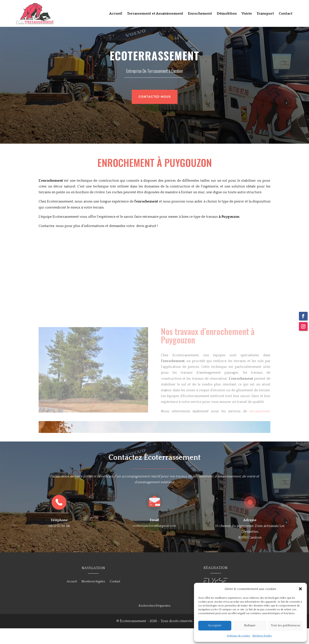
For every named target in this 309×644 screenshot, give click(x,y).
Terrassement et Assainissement (155, 14)
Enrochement (200, 14)
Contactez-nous (151, 112)
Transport (265, 14)
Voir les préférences (286, 625)
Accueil (116, 14)
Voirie (247, 14)
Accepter (215, 625)
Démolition (227, 14)
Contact (286, 14)
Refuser (250, 625)
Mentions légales (262, 636)
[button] (300, 589)
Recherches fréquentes (154, 621)
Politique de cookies (239, 636)
